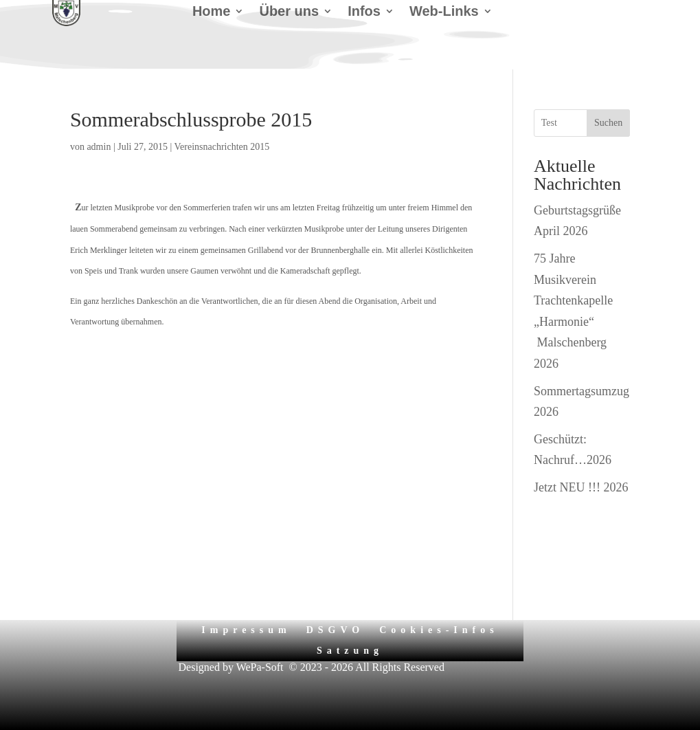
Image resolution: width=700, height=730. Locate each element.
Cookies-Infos (439, 630)
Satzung (350, 651)
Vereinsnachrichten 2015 (222, 147)
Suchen (608, 123)
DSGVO (336, 630)
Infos (364, 12)
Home (212, 12)
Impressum (246, 630)
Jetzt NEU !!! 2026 (581, 487)
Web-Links (444, 12)
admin (99, 147)
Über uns (289, 12)
